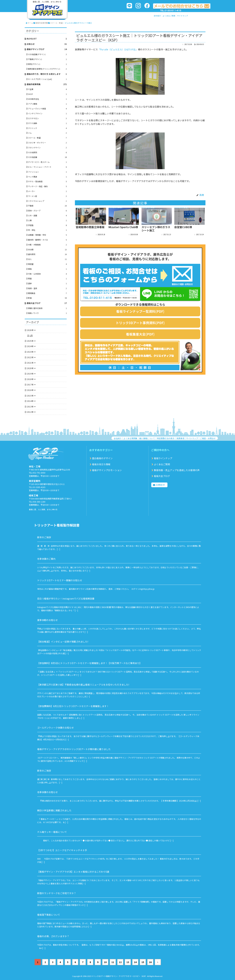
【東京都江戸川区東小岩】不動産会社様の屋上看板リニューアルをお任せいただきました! (83, 685)
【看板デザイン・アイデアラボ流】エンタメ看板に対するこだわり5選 (73, 872)
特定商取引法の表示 (166, 438)
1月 (31, 335)
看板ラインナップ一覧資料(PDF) (140, 311)
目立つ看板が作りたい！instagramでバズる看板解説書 (66, 599)
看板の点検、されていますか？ (53, 936)
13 (128, 962)
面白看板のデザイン (102, 458)
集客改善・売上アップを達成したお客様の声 (177, 470)
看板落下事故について (49, 915)
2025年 (30, 341)
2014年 (30, 401)
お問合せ (160, 485)
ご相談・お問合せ (208, 438)
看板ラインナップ (163, 458)
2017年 (30, 384)
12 (120, 962)
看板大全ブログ (162, 476)
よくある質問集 (130, 438)
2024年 (30, 346)
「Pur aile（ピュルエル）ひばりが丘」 (118, 49)
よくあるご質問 (169, 16)
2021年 (30, 363)
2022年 (30, 357)
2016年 (30, 390)
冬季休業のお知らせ (47, 792)
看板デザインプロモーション (107, 470)
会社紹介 (157, 16)
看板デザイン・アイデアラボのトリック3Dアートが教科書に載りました (74, 749)
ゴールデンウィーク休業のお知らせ (55, 728)
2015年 (30, 396)
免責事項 (180, 438)
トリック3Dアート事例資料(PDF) (140, 323)
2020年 (30, 368)
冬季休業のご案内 (46, 559)
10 (105, 962)
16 (150, 962)
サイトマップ (182, 16)
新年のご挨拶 (44, 537)
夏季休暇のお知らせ (47, 620)
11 (113, 962)
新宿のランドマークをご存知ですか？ (57, 893)
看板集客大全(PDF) (140, 334)
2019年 (30, 374)
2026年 (30, 330)
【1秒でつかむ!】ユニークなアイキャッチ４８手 (62, 850)
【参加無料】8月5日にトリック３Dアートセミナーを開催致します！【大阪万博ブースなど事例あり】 (89, 663)
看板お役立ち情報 (101, 464)
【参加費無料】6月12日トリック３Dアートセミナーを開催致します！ (73, 706)
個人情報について (147, 438)
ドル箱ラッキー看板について (52, 832)
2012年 (30, 412)
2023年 (30, 352)
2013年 (30, 406)
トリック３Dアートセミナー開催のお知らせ (60, 580)
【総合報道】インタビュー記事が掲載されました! (63, 642)
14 (135, 962)
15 (143, 962)
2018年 (30, 379)
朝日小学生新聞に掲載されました (54, 810)
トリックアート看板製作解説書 (57, 525)
